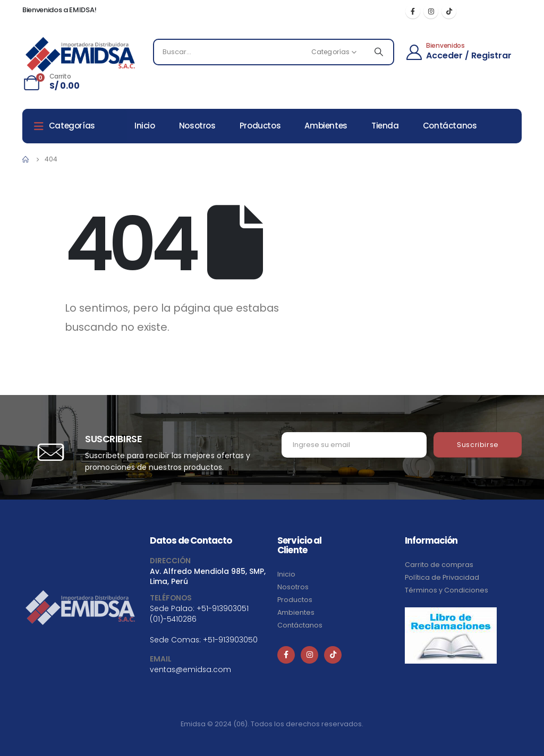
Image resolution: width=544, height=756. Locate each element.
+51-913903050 (230, 640)
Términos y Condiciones (447, 590)
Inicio (145, 126)
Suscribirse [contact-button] (478, 445)
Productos (260, 126)
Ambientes (326, 126)
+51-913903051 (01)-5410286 (199, 613)
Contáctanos (450, 126)
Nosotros (197, 126)
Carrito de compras (439, 565)
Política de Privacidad (442, 577)
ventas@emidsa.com (190, 669)
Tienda (385, 126)
